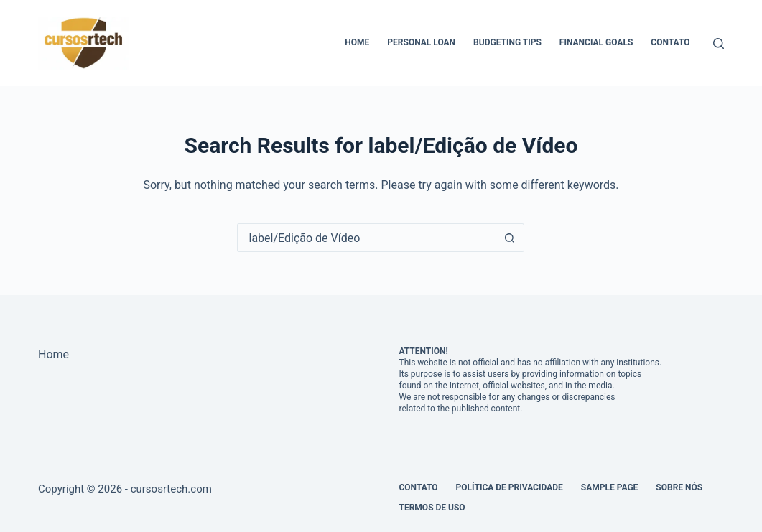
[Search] (719, 43)
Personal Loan (421, 42)
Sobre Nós (679, 487)
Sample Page (610, 487)
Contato (670, 42)
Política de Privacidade (510, 487)
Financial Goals (596, 42)
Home (357, 42)
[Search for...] (366, 238)
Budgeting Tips (507, 42)
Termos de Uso (432, 508)
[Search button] (510, 238)
